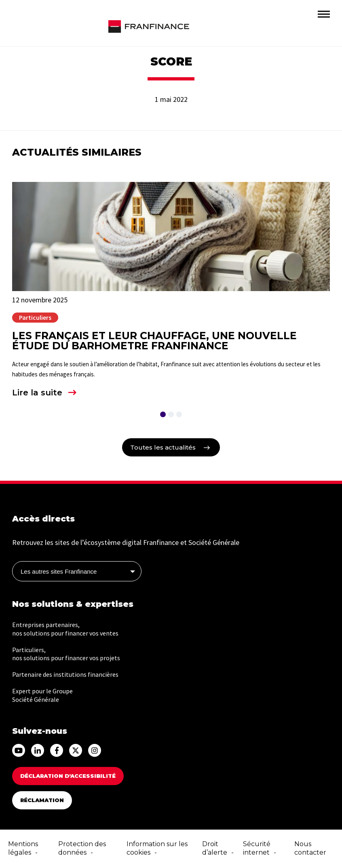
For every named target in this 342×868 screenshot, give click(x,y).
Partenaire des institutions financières (65, 674)
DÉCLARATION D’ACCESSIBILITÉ (68, 776)
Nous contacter (310, 848)
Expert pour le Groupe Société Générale (42, 695)
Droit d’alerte (215, 848)
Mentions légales (23, 848)
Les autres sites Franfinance (59, 571)
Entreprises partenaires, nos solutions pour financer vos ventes (65, 629)
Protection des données (82, 848)
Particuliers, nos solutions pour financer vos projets (66, 654)
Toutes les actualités (163, 447)
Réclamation (42, 800)
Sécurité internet (257, 848)
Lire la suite (37, 393)
